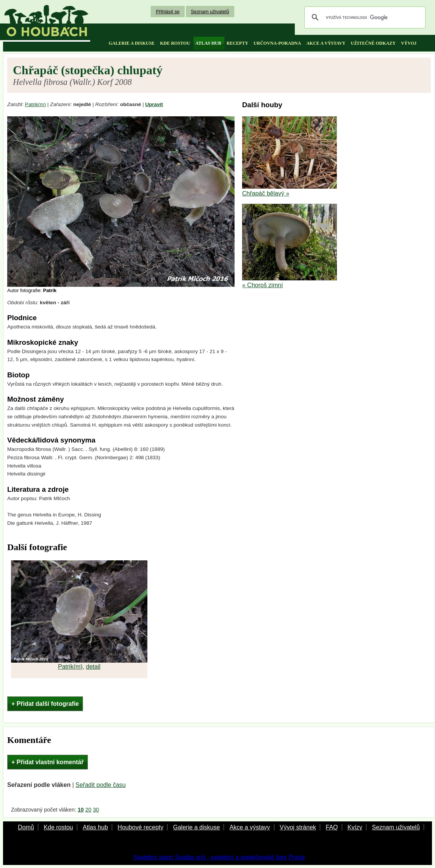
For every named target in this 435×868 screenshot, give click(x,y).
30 (96, 810)
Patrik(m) (35, 104)
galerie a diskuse (132, 43)
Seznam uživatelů (210, 12)
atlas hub (208, 43)
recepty (237, 43)
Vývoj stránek (298, 827)
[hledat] (364, 17)
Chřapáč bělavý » (266, 193)
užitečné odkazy (373, 43)
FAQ (332, 827)
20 (88, 810)
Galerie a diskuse (197, 827)
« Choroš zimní (263, 285)
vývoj (409, 43)
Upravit (154, 104)
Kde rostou (58, 827)
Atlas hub (95, 827)
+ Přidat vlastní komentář (48, 762)
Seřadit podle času (101, 785)
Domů (26, 827)
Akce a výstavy (250, 827)
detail (93, 667)
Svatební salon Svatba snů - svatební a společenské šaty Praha (219, 857)
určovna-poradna (277, 43)
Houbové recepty (140, 827)
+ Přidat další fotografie (45, 704)
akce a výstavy (326, 43)
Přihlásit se (168, 12)
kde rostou (175, 43)
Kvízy (355, 827)
